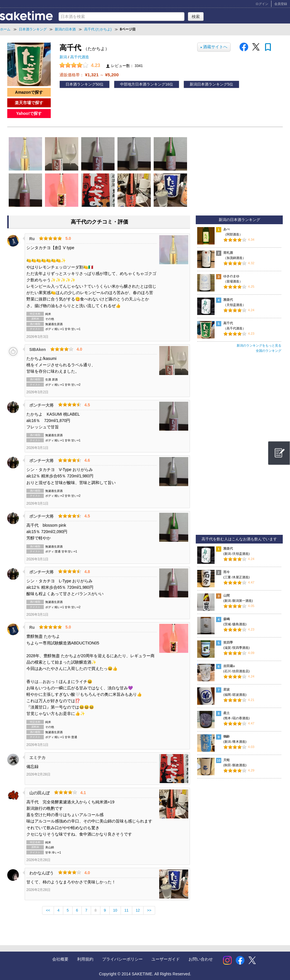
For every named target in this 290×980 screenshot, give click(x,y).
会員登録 (281, 4)
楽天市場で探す (29, 103)
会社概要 (60, 959)
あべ (226, 229)
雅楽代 (228, 300)
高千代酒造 (80, 57)
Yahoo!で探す (29, 113)
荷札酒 (228, 253)
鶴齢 (226, 736)
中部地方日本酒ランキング (143, 84)
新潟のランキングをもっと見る (259, 345)
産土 (226, 713)
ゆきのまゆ (231, 276)
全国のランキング (269, 351)
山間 (226, 595)
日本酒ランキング (81, 84)
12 (138, 910)
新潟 (64, 57)
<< (48, 910)
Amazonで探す (29, 92)
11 (126, 910)
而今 (226, 572)
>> (149, 910)
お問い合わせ (201, 959)
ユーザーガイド (166, 959)
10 (115, 910)
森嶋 (226, 619)
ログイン (262, 4)
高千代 (228, 323)
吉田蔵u (229, 666)
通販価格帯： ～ (89, 75)
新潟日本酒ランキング (209, 84)
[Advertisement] (239, 446)
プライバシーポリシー (122, 959)
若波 (226, 689)
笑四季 (228, 642)
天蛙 (226, 760)
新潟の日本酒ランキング (239, 220)
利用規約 (85, 959)
